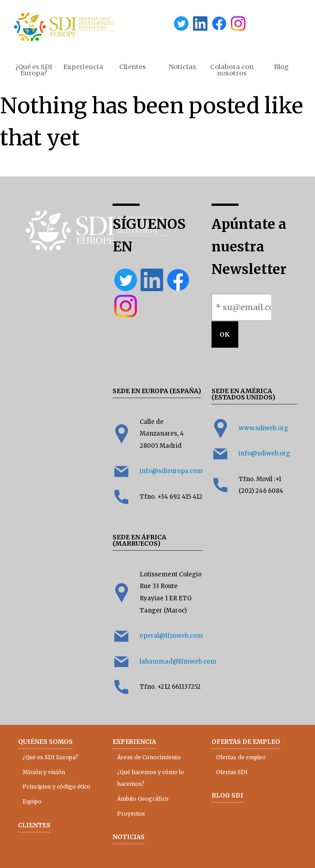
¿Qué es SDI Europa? (34, 70)
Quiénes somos (45, 742)
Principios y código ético (56, 787)
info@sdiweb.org (264, 453)
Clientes (133, 67)
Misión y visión (44, 772)
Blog (281, 67)
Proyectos (131, 814)
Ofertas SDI (232, 772)
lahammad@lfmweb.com (178, 661)
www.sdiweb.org (263, 428)
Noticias (182, 67)
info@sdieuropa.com (171, 471)
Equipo (32, 801)
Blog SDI (227, 796)
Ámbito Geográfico (143, 799)
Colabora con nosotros (232, 70)
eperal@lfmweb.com (171, 636)
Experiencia (83, 67)
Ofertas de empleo (246, 742)
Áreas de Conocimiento (149, 757)
